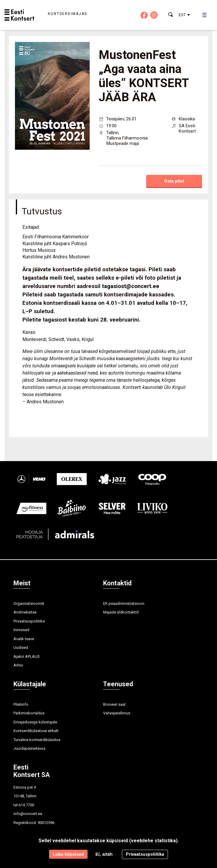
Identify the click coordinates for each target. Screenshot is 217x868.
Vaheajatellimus (117, 713)
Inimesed (21, 630)
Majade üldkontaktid (121, 612)
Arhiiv (18, 665)
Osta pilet (174, 181)
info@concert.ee (28, 814)
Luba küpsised (68, 854)
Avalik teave (24, 639)
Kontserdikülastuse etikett (36, 731)
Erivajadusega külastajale (35, 722)
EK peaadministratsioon (124, 603)
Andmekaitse (25, 612)
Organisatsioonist (29, 603)
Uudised (21, 647)
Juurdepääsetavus (29, 748)
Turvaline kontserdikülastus (37, 740)
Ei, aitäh (104, 854)
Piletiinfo (21, 704)
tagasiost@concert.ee (131, 286)
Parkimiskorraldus (29, 713)
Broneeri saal (114, 704)
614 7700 (26, 805)
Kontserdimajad (68, 14)
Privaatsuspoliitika (29, 621)
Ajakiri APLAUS (27, 656)
